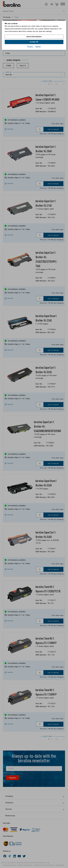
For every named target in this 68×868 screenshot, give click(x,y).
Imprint (38, 47)
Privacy (30, 47)
